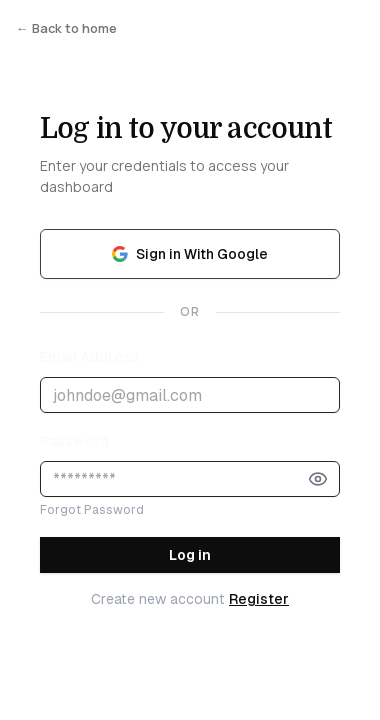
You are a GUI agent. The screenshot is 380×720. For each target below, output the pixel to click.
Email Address (89, 357)
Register (259, 599)
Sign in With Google (190, 254)
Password (74, 441)
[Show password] (318, 479)
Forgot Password (92, 510)
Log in (190, 555)
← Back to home (66, 28)
